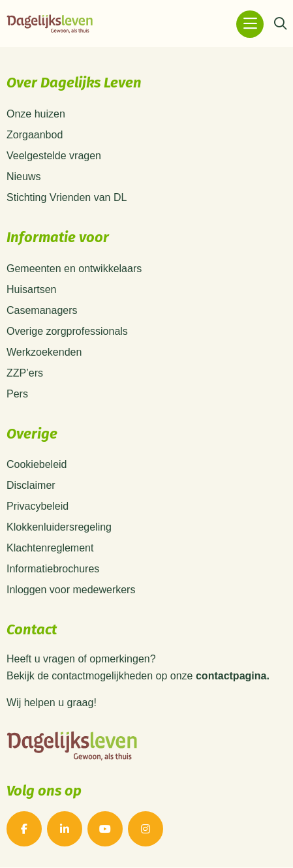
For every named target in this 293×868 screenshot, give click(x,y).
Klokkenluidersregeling (59, 527)
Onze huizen (36, 114)
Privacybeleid (38, 506)
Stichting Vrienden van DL (67, 197)
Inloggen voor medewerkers (71, 590)
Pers (17, 394)
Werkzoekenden (44, 352)
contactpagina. (233, 676)
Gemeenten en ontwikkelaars (74, 269)
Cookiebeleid (37, 464)
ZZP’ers (25, 373)
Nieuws (23, 177)
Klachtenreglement (50, 548)
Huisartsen (31, 289)
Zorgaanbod (35, 135)
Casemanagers (42, 310)
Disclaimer (31, 485)
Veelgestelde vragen (54, 156)
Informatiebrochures (53, 569)
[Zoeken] (280, 24)
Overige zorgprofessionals (67, 331)
